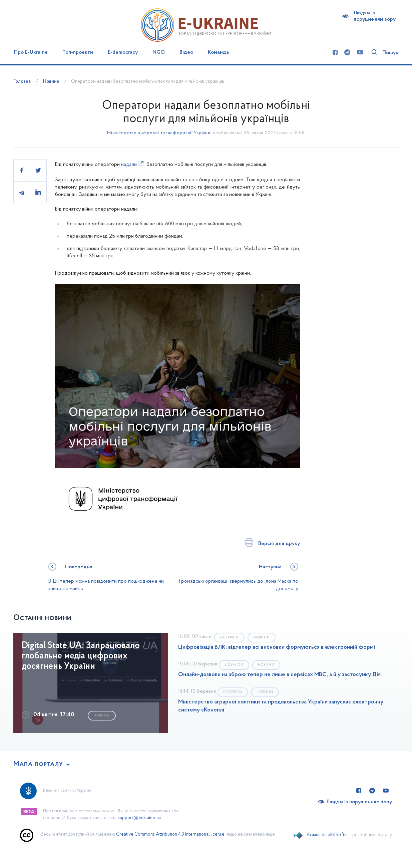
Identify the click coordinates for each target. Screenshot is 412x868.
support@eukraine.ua (139, 818)
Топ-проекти (78, 52)
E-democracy (123, 52)
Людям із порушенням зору (375, 16)
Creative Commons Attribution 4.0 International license (170, 834)
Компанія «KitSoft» (327, 835)
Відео (186, 52)
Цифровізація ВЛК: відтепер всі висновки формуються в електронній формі (277, 647)
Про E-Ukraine (31, 52)
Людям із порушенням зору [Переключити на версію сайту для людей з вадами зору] (359, 802)
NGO (159, 52)
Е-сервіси (229, 638)
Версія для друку (279, 544)
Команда (218, 52)
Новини (51, 82)
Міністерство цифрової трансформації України (159, 133)
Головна (22, 82)
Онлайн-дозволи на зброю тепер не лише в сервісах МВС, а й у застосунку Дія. (280, 675)
